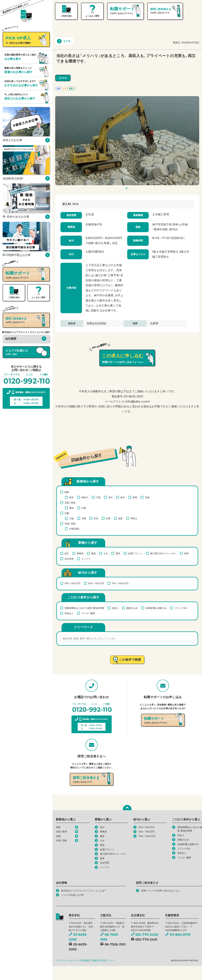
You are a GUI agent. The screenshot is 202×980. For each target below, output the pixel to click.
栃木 (123, 497)
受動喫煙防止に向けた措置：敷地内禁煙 (84, 608)
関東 (67, 492)
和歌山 (134, 518)
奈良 (96, 518)
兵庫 (108, 518)
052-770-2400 (145, 935)
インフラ (86, 559)
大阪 (71, 518)
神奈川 (85, 497)
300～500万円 (72, 583)
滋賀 (120, 518)
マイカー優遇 (88, 613)
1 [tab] (128, 189)
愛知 (71, 508)
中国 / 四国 (70, 524)
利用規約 (85, 960)
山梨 (84, 508)
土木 (106, 553)
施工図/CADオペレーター (163, 553)
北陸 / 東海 (70, 503)
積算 (186, 553)
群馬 (135, 497)
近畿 (67, 513)
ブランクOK (181, 608)
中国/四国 (74, 529)
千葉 (98, 497)
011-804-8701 (178, 935)
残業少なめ (132, 608)
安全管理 (69, 559)
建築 (93, 553)
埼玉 (110, 497)
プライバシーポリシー (67, 960)
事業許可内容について (104, 960)
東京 (71, 497)
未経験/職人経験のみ (156, 608)
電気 (118, 553)
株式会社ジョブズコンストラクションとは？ (84, 891)
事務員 (80, 553)
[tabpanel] (127, 141)
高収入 (115, 608)
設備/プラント (135, 553)
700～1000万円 (120, 583)
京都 (84, 518)
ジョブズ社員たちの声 (73, 895)
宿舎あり (69, 613)
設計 (67, 553)
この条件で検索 (130, 660)
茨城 (147, 497)
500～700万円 (96, 583)
